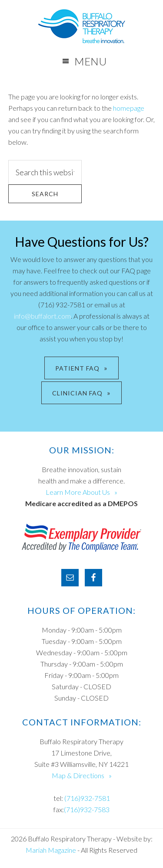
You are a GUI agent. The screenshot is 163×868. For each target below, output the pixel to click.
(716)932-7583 (87, 809)
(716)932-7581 (87, 798)
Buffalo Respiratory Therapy (81, 26)
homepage (129, 108)
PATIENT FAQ (77, 368)
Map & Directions (78, 775)
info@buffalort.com (42, 316)
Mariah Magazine (51, 850)
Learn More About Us (78, 492)
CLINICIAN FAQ (77, 393)
